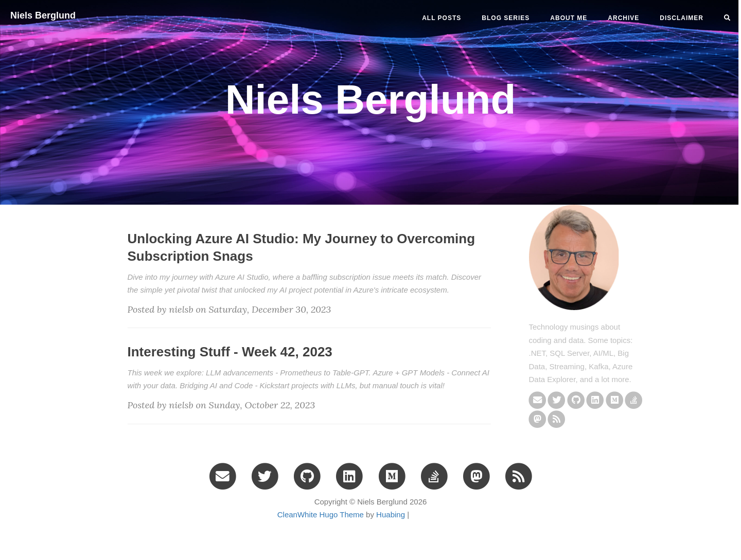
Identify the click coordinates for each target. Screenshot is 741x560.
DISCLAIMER (682, 18)
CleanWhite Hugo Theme (321, 514)
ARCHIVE (623, 18)
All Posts (442, 18)
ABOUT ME (569, 18)
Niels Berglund (43, 15)
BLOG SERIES (506, 18)
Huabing (391, 514)
